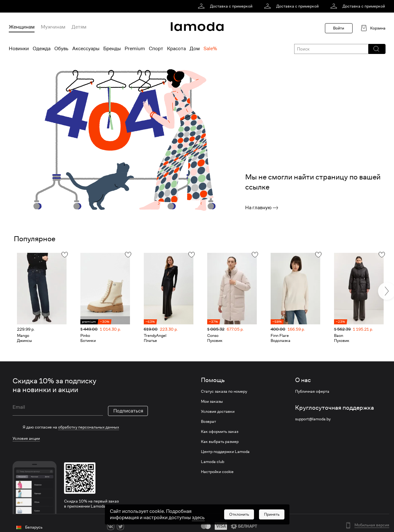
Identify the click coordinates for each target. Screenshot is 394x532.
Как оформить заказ (220, 432)
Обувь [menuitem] (61, 49)
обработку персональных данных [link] (89, 427)
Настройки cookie (217, 472)
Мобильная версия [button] (372, 525)
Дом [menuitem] (195, 49)
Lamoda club (213, 462)
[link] (226, 6)
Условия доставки (218, 412)
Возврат (208, 422)
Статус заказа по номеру (224, 391)
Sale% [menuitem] (210, 49)
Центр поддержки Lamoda (225, 452)
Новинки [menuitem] (19, 49)
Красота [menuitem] (176, 49)
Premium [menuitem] (135, 49)
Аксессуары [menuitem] (86, 49)
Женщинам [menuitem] (22, 27)
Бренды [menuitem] (112, 49)
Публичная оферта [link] (312, 391)
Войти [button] (339, 28)
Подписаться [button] (128, 411)
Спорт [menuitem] (156, 49)
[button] (377, 49)
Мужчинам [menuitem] (53, 27)
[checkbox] (80, 427)
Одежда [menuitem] (42, 49)
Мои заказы (212, 402)
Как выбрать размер (220, 442)
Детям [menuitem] (79, 27)
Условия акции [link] (26, 438)
